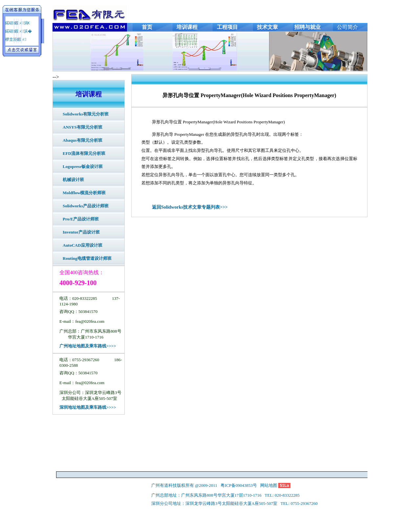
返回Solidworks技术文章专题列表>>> (190, 207)
